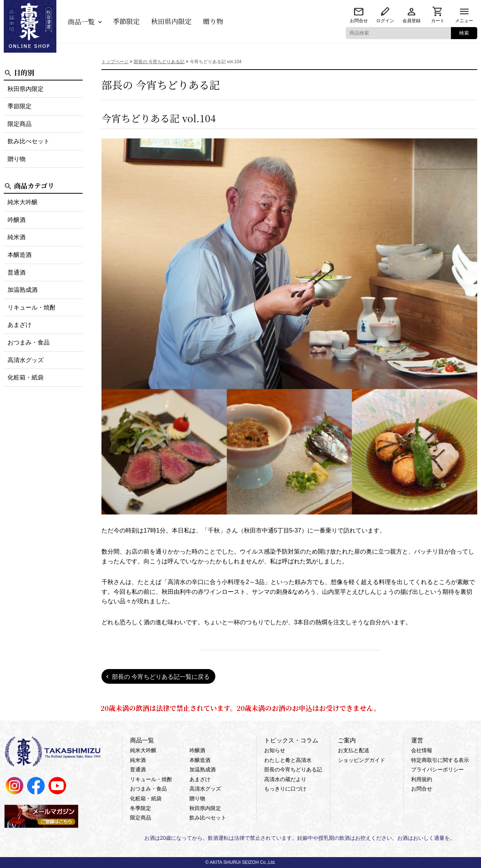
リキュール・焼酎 (32, 307)
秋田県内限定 (171, 21)
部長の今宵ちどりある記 (293, 769)
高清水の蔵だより (285, 779)
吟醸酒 (17, 220)
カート (438, 21)
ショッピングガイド (362, 760)
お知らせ (275, 750)
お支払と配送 (354, 750)
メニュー (464, 21)
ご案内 (347, 740)
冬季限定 (141, 808)
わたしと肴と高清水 (288, 760)
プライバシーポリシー (437, 769)
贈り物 (213, 21)
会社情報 (422, 750)
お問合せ (359, 21)
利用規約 (422, 779)
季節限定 (126, 21)
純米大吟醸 (23, 202)
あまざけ (20, 325)
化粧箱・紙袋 (26, 377)
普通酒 (17, 272)
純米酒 (17, 237)
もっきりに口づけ (285, 789)
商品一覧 (81, 21)
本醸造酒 (20, 255)
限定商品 (20, 124)
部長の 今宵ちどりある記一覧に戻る (161, 677)
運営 (417, 740)
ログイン (385, 21)
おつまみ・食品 (29, 342)
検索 (464, 33)
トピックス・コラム (291, 740)
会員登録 (411, 21)
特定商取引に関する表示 (440, 760)
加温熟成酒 (23, 290)
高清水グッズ (26, 360)
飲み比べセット (29, 141)
